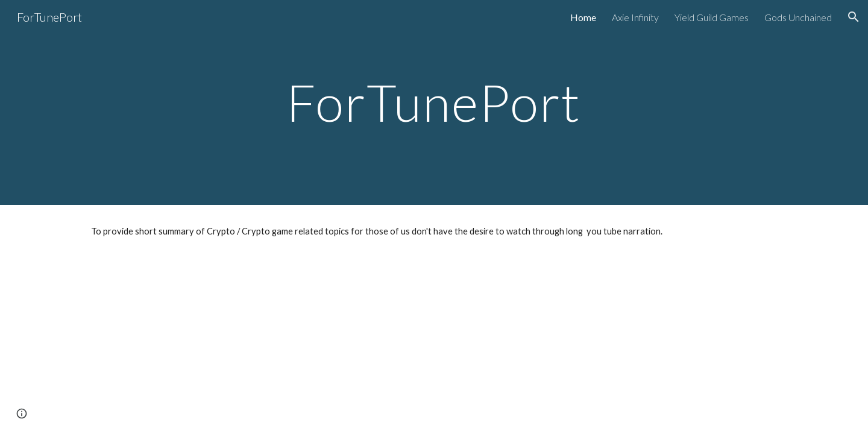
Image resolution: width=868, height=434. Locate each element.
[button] (854, 17)
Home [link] (583, 17)
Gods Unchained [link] (798, 17)
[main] (434, 102)
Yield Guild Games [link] (712, 17)
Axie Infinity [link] (635, 17)
